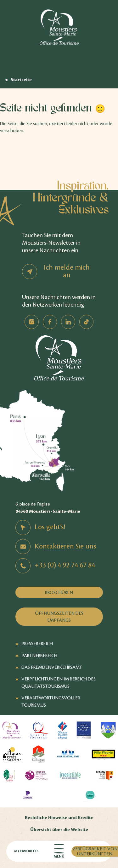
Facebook (50, 322)
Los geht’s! (50, 527)
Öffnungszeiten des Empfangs (59, 617)
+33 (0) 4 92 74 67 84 (65, 565)
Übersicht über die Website (59, 830)
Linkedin (68, 322)
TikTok (86, 322)
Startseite (21, 80)
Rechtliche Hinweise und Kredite (59, 818)
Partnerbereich (39, 655)
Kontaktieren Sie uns (65, 546)
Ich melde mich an (67, 271)
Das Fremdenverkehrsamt (52, 667)
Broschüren (59, 592)
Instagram (32, 322)
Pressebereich (37, 644)
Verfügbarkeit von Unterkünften (95, 851)
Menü (59, 851)
